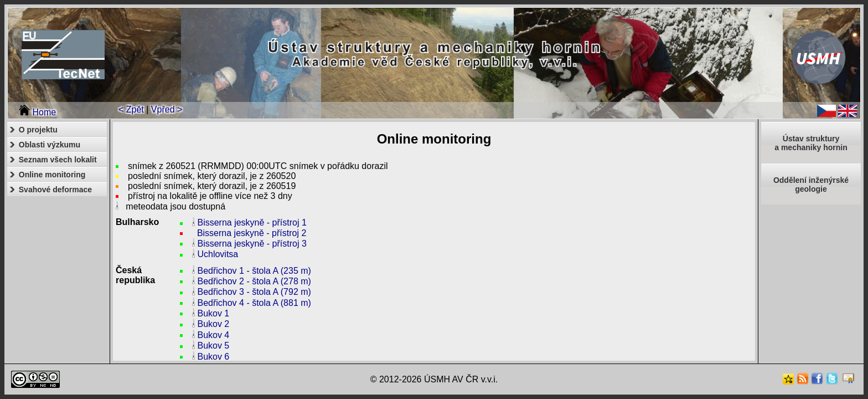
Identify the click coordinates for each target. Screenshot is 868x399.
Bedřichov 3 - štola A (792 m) (254, 292)
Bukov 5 (213, 346)
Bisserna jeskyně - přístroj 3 (252, 244)
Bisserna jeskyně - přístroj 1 (252, 223)
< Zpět (131, 109)
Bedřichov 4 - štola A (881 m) (254, 303)
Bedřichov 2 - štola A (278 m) (254, 281)
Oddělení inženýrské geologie (811, 185)
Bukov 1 (213, 313)
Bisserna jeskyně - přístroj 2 (252, 233)
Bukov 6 (213, 357)
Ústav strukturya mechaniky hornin (811, 143)
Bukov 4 (213, 335)
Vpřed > (167, 109)
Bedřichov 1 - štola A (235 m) (254, 271)
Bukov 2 (213, 324)
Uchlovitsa (218, 255)
